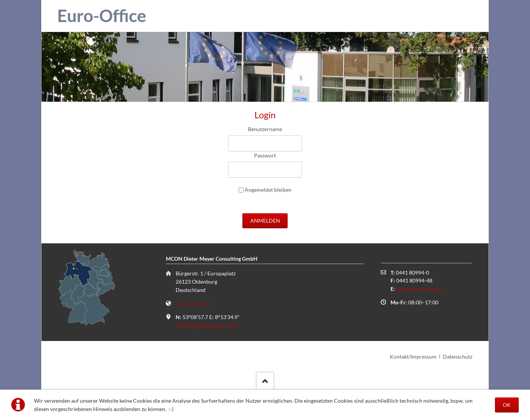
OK (507, 405)
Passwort (265, 155)
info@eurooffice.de (419, 289)
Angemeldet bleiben (268, 190)
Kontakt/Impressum (413, 357)
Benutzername (265, 129)
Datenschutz (458, 357)
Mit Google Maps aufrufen (206, 325)
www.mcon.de (192, 303)
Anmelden (265, 221)
